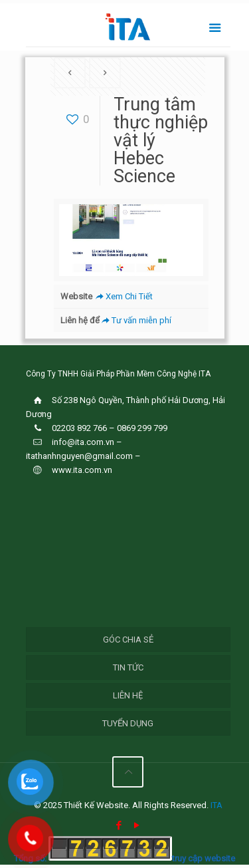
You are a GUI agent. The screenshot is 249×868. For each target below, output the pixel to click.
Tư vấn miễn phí (135, 320)
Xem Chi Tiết (123, 296)
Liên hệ (128, 695)
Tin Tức (128, 667)
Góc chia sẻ (128, 640)
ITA (216, 805)
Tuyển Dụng (128, 723)
